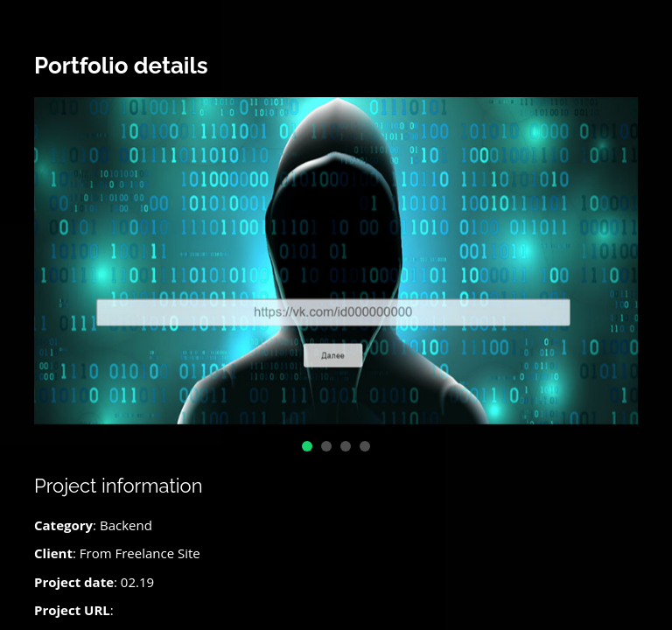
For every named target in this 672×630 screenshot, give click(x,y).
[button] (307, 446)
